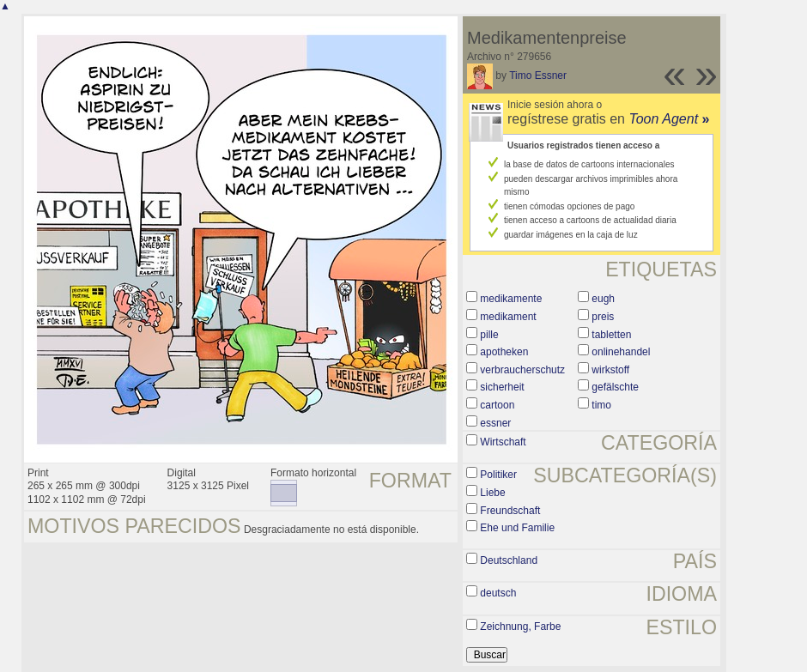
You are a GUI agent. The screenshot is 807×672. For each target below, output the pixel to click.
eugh (603, 299)
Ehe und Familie (517, 528)
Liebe (492, 493)
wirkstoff (610, 370)
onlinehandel (621, 352)
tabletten (611, 335)
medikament (508, 317)
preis (603, 317)
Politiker (498, 475)
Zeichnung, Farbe (520, 627)
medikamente (511, 299)
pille (489, 335)
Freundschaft (510, 511)
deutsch (498, 593)
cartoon (497, 405)
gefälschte (615, 387)
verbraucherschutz (522, 370)
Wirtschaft (503, 442)
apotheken (504, 352)
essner (495, 423)
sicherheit (502, 387)
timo (601, 405)
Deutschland (509, 560)
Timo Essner (538, 76)
